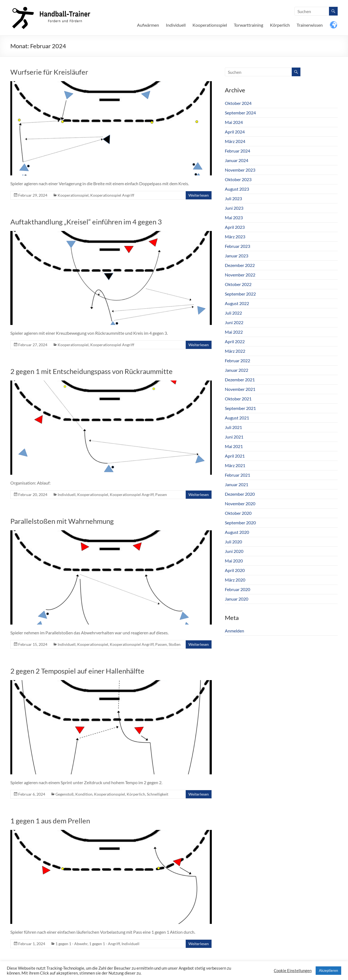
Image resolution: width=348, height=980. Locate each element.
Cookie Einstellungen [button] (293, 971)
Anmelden (234, 631)
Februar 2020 (237, 589)
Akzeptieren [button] (328, 970)
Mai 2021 (234, 446)
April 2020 (235, 570)
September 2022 (240, 294)
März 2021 (235, 465)
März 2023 (235, 237)
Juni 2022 (234, 322)
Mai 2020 (234, 561)
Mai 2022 (234, 332)
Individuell (176, 25)
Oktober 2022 (238, 284)
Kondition (84, 794)
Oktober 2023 (238, 179)
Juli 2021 (233, 427)
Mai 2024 (234, 122)
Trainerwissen (310, 25)
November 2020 (240, 503)
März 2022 (235, 351)
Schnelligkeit (158, 794)
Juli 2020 (233, 542)
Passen (161, 494)
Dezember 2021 (240, 380)
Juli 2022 (233, 313)
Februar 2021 (237, 475)
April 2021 (235, 456)
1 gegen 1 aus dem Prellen (50, 821)
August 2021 (237, 418)
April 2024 (235, 132)
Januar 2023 (237, 256)
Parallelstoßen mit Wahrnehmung (62, 521)
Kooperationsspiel (210, 25)
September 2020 (240, 523)
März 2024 (235, 141)
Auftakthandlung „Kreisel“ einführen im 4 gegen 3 (86, 222)
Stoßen (175, 644)
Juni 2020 (234, 551)
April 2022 (235, 341)
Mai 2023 (234, 217)
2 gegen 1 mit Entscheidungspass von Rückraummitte (91, 371)
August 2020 (237, 532)
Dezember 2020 (240, 494)
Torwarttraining (248, 25)
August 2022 (237, 303)
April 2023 (235, 227)
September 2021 (240, 408)
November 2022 (240, 275)
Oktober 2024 (238, 103)
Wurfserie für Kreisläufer (49, 72)
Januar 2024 (237, 160)
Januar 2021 (237, 484)
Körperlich (280, 25)
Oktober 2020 (238, 513)
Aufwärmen (148, 25)
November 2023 (240, 170)
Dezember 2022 (240, 265)
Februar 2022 (237, 360)
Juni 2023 (234, 208)
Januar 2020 (237, 599)
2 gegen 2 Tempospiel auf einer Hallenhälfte (77, 671)
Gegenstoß (65, 794)
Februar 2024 (237, 151)
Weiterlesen (199, 195)
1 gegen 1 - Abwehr (72, 944)
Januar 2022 (237, 370)
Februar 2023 (237, 246)
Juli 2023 (233, 198)
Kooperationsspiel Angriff (112, 195)
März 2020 (235, 580)
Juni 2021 (234, 437)
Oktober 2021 (238, 399)
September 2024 (240, 113)
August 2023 (237, 189)
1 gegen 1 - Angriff (105, 944)
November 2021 (240, 389)
